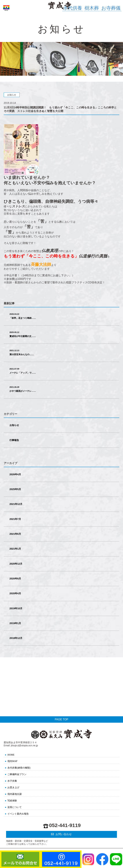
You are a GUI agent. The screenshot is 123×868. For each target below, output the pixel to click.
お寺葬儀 (111, 8)
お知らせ (14, 425)
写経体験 (12, 801)
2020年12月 (16, 564)
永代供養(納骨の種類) (19, 768)
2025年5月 (15, 489)
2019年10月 (16, 608)
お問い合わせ (64, 834)
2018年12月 (16, 638)
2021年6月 (15, 534)
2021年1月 (15, 549)
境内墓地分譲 (15, 794)
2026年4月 (15, 474)
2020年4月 (15, 593)
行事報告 (14, 440)
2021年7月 (15, 519)
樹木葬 (92, 8)
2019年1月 (15, 623)
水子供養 (12, 781)
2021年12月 (16, 504)
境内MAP (12, 761)
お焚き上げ (13, 788)
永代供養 (73, 8)
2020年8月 (15, 579)
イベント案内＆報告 (18, 814)
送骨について (15, 807)
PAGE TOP (61, 719)
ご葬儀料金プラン (17, 774)
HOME (11, 755)
